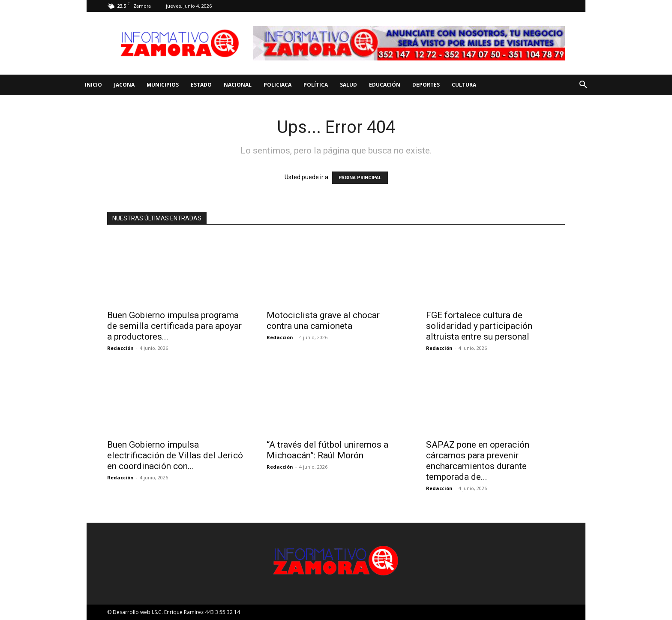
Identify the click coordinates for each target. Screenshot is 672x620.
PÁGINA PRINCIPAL (360, 178)
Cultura (464, 85)
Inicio (93, 85)
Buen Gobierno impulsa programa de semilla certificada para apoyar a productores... (174, 326)
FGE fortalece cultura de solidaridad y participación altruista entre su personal (479, 326)
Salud (348, 85)
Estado (201, 85)
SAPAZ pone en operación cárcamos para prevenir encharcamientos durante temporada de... (478, 461)
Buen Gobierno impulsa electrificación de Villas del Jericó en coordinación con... (175, 455)
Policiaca (277, 85)
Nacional (238, 85)
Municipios (163, 85)
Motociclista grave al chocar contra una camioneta (323, 321)
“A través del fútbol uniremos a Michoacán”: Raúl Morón (327, 450)
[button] (583, 86)
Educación (385, 85)
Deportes (426, 85)
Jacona (124, 85)
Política (316, 85)
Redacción (120, 348)
